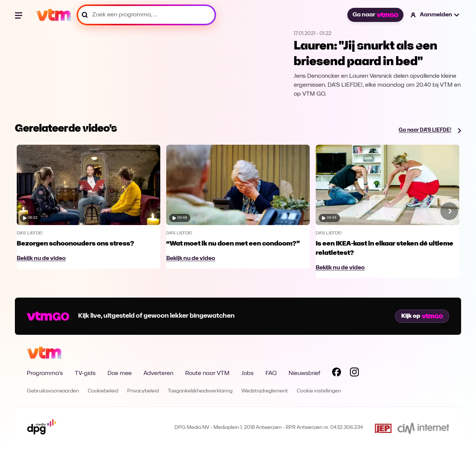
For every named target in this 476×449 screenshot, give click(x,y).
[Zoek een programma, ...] (146, 15)
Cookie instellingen (319, 391)
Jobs (247, 373)
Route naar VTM (207, 373)
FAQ (271, 373)
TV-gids (85, 373)
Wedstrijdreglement (265, 391)
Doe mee (120, 373)
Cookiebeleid (103, 391)
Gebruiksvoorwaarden (53, 391)
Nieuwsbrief (304, 373)
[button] (435, 15)
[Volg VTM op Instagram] (354, 373)
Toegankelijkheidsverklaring (200, 391)
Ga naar (375, 15)
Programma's (45, 373)
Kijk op (422, 316)
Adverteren (158, 373)
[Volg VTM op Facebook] (337, 373)
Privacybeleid (143, 391)
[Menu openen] (19, 15)
